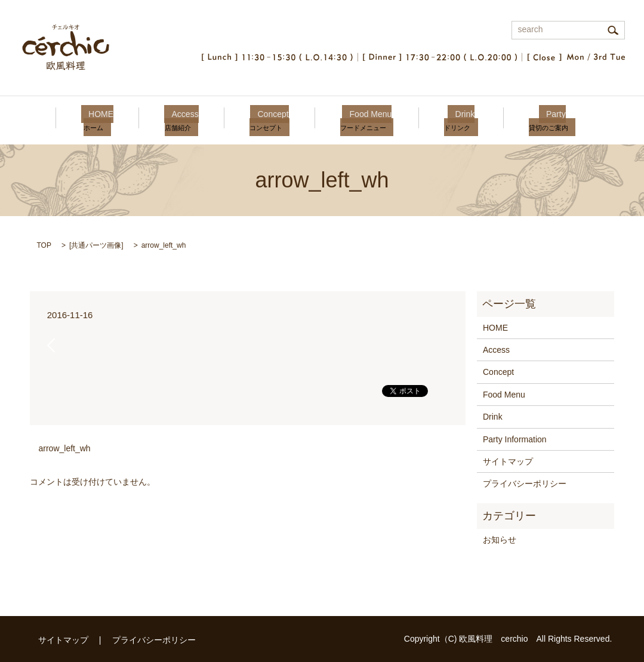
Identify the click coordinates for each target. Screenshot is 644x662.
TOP (44, 245)
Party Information (515, 439)
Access (192, 119)
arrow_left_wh (65, 448)
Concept (273, 119)
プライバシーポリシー (525, 484)
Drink (450, 119)
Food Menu (363, 119)
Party (534, 119)
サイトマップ (508, 461)
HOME (116, 119)
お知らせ (500, 540)
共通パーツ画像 (96, 245)
